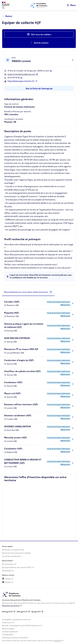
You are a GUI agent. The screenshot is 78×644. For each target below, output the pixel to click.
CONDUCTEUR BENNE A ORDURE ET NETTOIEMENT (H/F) (23, 461)
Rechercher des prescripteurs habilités (16, 553)
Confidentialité (8, 635)
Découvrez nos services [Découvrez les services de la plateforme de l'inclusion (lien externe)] (11, 606)
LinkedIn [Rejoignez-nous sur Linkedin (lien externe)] (7, 579)
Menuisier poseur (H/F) (16, 438)
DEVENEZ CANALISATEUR (17, 426)
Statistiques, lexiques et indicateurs (15, 638)
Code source (7, 623)
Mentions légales (8, 629)
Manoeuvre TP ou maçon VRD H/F (21, 349)
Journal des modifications (12, 556)
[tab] (28, 292)
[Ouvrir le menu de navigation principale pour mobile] (70, 5)
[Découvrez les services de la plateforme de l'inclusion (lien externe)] (12, 594)
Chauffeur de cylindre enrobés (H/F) (22, 371)
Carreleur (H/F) (12, 302)
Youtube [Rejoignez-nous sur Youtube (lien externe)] (7, 582)
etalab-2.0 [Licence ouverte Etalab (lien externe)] (57, 641)
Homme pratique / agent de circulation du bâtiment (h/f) (24, 326)
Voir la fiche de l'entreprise (39, 88)
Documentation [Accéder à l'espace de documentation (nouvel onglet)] (8, 564)
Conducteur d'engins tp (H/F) (19, 360)
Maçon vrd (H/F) (12, 393)
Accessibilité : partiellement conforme (16, 620)
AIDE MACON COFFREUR (17, 338)
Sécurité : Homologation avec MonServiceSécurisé (21, 626)
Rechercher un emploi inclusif (13, 550)
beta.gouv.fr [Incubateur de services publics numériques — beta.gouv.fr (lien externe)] (7, 612)
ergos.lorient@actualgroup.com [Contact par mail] (21, 74)
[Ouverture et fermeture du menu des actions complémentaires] (39, 43)
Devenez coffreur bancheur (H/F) (21, 404)
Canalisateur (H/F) (13, 382)
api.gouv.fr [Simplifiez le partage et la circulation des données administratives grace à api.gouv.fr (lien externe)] (36, 612)
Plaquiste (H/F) (12, 313)
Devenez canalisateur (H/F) (18, 415)
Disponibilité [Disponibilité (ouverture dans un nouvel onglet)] (7, 571)
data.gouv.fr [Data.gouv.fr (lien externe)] (22, 612)
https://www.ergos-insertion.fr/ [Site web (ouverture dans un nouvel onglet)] (21, 81)
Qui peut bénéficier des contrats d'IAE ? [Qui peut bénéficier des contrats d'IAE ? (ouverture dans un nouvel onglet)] (17, 567)
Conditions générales (10, 632)
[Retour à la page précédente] (8, 16)
